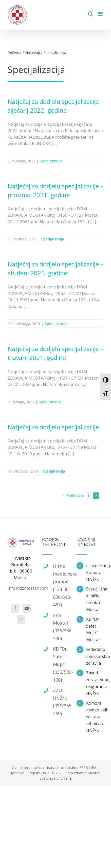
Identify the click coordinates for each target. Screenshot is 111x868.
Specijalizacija (51, 161)
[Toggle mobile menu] (101, 14)
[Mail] (21, 619)
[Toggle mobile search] (90, 14)
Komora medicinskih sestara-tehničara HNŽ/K (95, 717)
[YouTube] (27, 608)
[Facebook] (15, 608)
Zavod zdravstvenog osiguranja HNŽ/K (95, 683)
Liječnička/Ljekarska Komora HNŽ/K (95, 572)
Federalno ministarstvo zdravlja (95, 656)
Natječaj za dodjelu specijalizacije (53, 427)
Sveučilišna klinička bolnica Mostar (95, 599)
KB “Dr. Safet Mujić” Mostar (93, 630)
